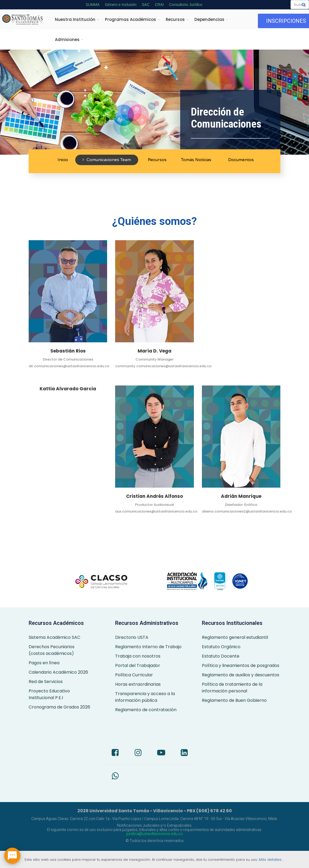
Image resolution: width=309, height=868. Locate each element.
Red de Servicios (46, 682)
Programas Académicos (131, 19)
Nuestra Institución (75, 19)
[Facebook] (115, 753)
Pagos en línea (44, 663)
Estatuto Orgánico (221, 647)
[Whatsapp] (115, 777)
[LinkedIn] (184, 753)
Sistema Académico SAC (54, 637)
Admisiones (67, 40)
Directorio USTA (132, 637)
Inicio (62, 160)
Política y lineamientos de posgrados (241, 665)
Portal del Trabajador (138, 665)
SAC (146, 5)
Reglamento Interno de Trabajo (148, 647)
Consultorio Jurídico (186, 5)
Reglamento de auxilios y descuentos (241, 675)
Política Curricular (134, 675)
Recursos (175, 19)
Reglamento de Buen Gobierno (234, 700)
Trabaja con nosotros (138, 656)
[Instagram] (138, 753)
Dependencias (209, 19)
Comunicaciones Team (107, 160)
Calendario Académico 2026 (58, 672)
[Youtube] (161, 753)
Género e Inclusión (121, 5)
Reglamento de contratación (146, 710)
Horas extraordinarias (138, 684)
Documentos (240, 160)
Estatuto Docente (221, 656)
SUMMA (93, 5)
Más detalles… (272, 860)
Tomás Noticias (196, 160)
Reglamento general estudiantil (235, 637)
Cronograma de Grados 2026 (59, 707)
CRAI (159, 5)
